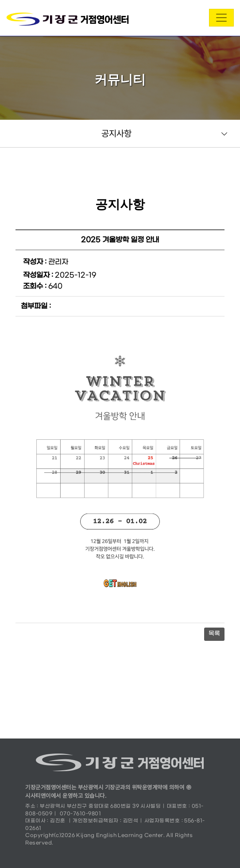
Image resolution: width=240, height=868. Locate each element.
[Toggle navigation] (221, 18)
